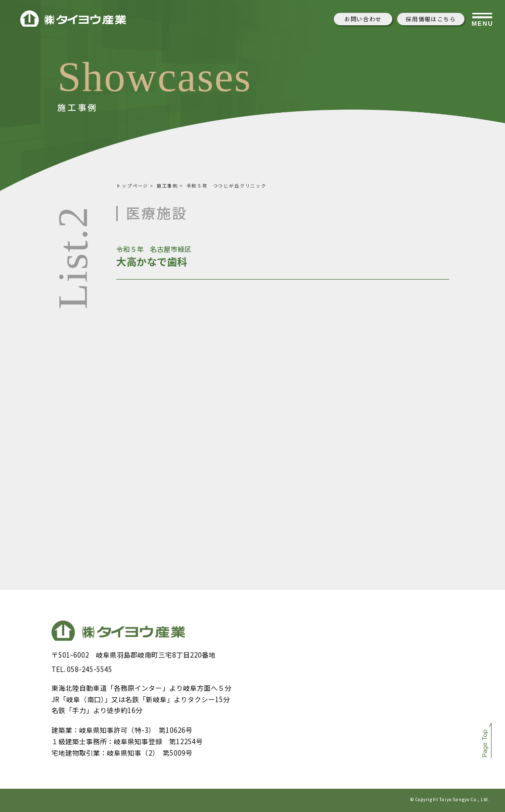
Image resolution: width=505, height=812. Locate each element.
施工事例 (167, 186)
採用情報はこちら (431, 19)
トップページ (132, 186)
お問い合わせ (363, 19)
